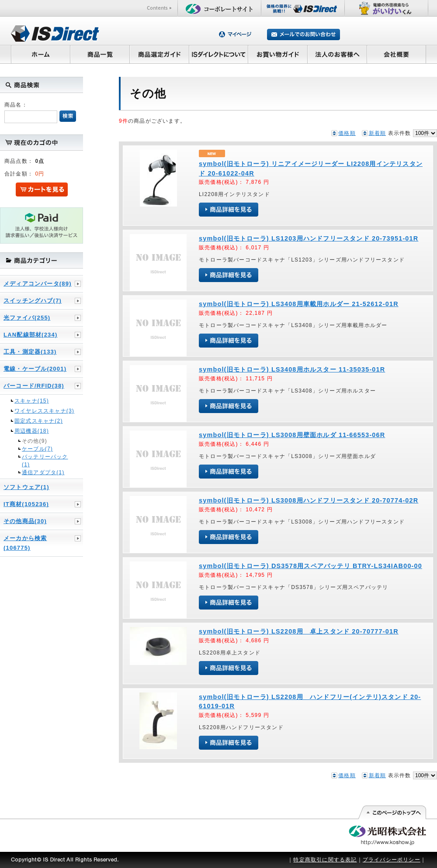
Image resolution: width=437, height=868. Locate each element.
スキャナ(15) (32, 401)
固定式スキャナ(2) (39, 421)
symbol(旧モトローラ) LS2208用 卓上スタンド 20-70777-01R (299, 631)
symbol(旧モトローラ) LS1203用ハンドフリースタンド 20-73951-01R (309, 238)
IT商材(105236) (26, 504)
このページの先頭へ (392, 813)
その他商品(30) (25, 521)
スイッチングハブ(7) (33, 301)
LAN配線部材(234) (30, 335)
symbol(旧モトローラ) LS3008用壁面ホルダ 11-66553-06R (292, 435)
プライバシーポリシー (392, 860)
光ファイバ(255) (27, 318)
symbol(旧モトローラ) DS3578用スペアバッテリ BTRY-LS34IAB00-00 (310, 566)
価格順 (347, 133)
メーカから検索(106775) (25, 543)
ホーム (40, 54)
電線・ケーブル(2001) (35, 369)
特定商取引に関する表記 (325, 860)
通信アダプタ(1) (43, 472)
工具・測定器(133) (30, 352)
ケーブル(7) (37, 449)
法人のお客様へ (337, 54)
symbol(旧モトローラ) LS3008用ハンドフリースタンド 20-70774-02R (309, 500)
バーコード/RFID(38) (34, 386)
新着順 (378, 133)
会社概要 (397, 54)
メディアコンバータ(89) (38, 284)
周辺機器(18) (32, 431)
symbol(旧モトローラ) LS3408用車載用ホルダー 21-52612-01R (299, 304)
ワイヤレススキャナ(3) (44, 411)
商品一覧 (100, 54)
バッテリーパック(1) (45, 461)
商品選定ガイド (159, 54)
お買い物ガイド (278, 54)
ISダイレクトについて (219, 54)
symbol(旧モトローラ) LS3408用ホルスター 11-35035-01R (292, 369)
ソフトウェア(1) (26, 487)
